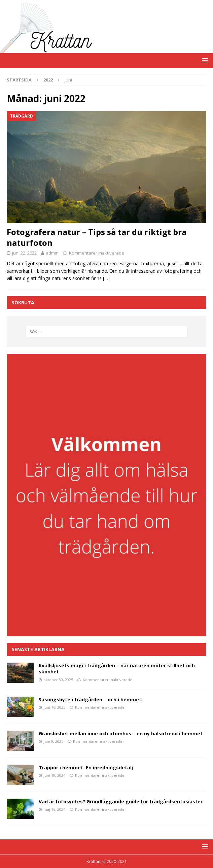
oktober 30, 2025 (58, 680)
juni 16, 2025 (54, 707)
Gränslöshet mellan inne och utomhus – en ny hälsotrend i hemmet (121, 733)
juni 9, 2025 (53, 741)
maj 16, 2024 (54, 809)
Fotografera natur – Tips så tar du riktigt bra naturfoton (97, 237)
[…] (106, 278)
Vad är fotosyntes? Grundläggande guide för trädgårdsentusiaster (121, 802)
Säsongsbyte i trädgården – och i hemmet (90, 699)
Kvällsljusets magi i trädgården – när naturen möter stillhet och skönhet (117, 669)
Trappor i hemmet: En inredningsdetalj (86, 767)
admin (52, 253)
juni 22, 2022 (24, 253)
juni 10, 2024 (54, 775)
